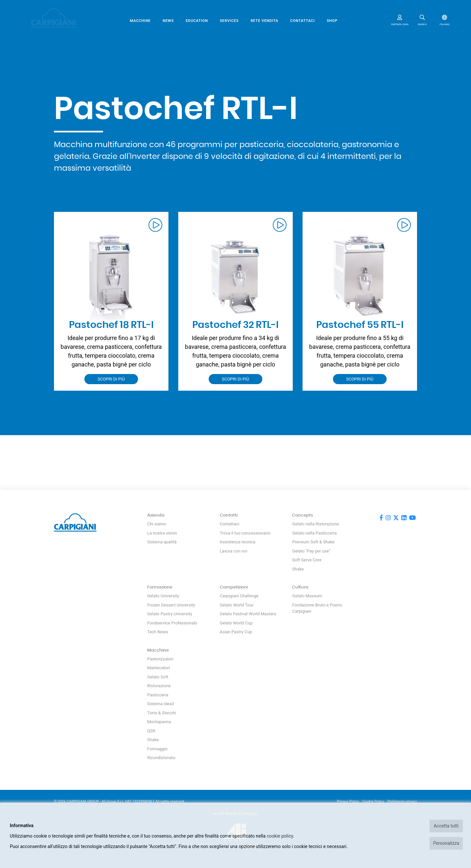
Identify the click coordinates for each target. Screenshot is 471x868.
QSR (151, 731)
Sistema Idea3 (161, 704)
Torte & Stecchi (162, 713)
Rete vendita (264, 21)
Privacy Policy (348, 801)
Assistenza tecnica (238, 542)
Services (229, 21)
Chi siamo (157, 524)
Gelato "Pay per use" (311, 551)
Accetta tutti (446, 826)
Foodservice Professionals (172, 623)
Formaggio (157, 749)
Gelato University (163, 596)
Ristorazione (159, 686)
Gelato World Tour (237, 605)
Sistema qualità (162, 542)
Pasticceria (158, 695)
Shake (298, 569)
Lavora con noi (234, 551)
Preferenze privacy (402, 801)
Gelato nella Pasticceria (314, 533)
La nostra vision (162, 533)
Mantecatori (159, 668)
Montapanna (159, 722)
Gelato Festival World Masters (248, 614)
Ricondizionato (161, 758)
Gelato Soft (158, 677)
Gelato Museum (307, 596)
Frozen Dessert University (171, 605)
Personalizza (446, 843)
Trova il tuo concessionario (245, 533)
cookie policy (280, 836)
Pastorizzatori (160, 659)
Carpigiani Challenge (239, 596)
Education (197, 21)
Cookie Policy (373, 801)
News (168, 21)
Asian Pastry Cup (236, 632)
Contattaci (302, 21)
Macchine (140, 21)
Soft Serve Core (307, 560)
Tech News (158, 632)
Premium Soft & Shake (313, 542)
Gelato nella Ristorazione (315, 524)
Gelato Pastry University (170, 614)
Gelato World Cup (236, 623)
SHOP (332, 21)
